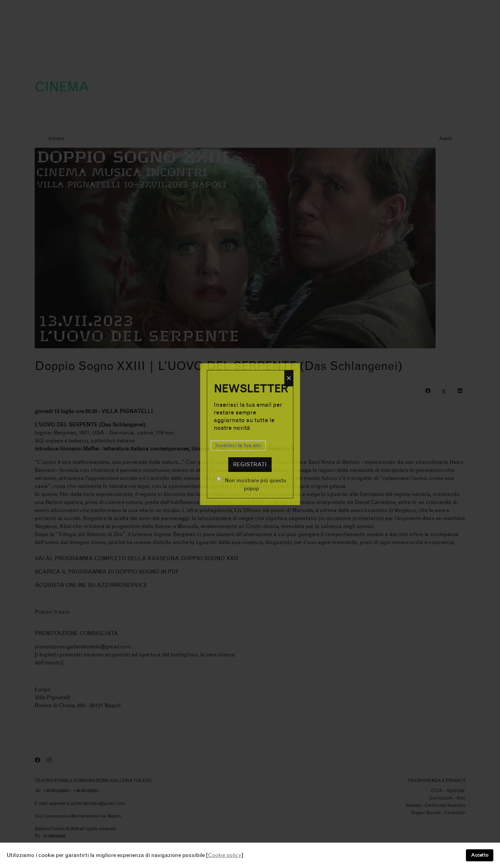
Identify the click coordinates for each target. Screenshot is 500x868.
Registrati (250, 464)
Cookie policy (225, 855)
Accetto (480, 855)
